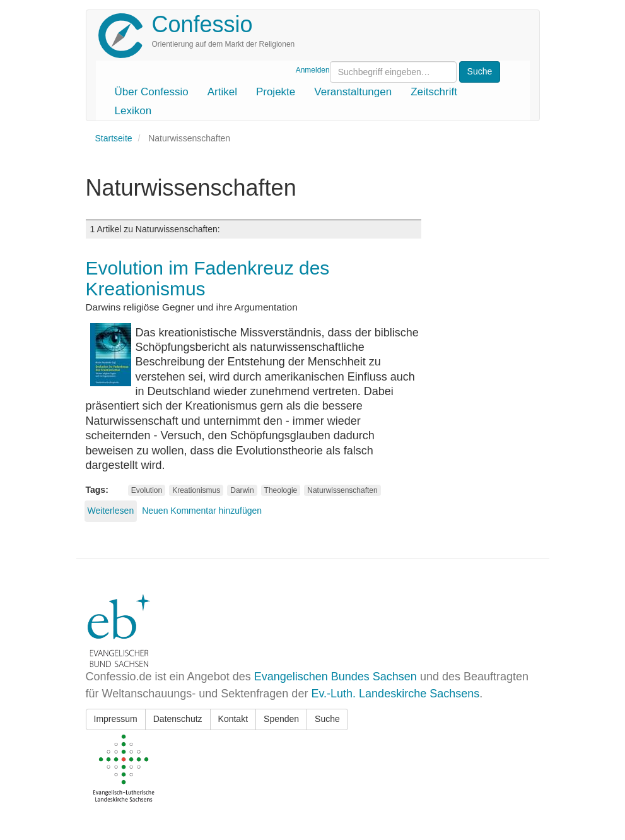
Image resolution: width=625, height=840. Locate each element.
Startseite (114, 138)
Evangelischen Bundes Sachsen (336, 677)
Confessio (202, 24)
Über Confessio (152, 92)
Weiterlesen (111, 511)
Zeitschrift (434, 92)
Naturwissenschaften (342, 490)
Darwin (242, 490)
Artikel (222, 92)
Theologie (281, 490)
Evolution (147, 490)
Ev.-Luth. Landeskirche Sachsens (395, 694)
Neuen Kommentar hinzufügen (202, 511)
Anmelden (313, 70)
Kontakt (233, 719)
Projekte (276, 92)
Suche (327, 719)
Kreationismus (196, 490)
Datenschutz (178, 719)
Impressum (116, 719)
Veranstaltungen (353, 92)
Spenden (281, 719)
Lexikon (133, 111)
